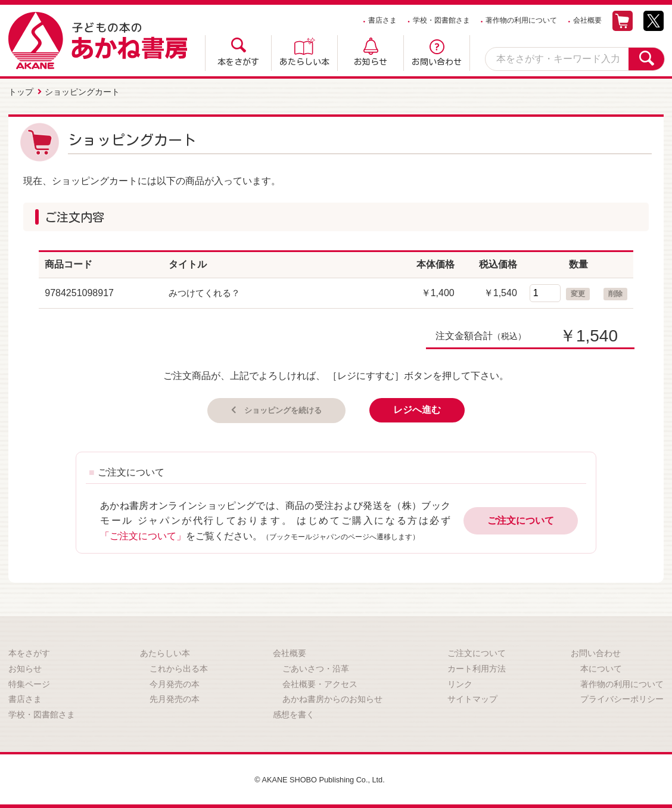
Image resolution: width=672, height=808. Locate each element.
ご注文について (521, 519)
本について (601, 667)
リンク (460, 682)
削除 (615, 291)
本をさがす (238, 62)
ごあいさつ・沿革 (316, 667)
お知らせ (371, 62)
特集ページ (29, 682)
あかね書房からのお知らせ (332, 698)
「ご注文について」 (143, 534)
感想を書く (294, 713)
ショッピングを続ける (282, 408)
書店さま (382, 20)
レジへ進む (430, 408)
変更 (578, 291)
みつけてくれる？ (207, 290)
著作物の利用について (521, 20)
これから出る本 (179, 667)
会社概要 (587, 20)
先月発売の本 (175, 698)
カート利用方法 (477, 667)
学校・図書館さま (441, 20)
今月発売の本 (175, 682)
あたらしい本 (304, 62)
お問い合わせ (437, 62)
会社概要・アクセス (320, 682)
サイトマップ (472, 698)
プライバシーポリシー (622, 698)
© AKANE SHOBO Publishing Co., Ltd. (320, 778)
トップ (21, 91)
